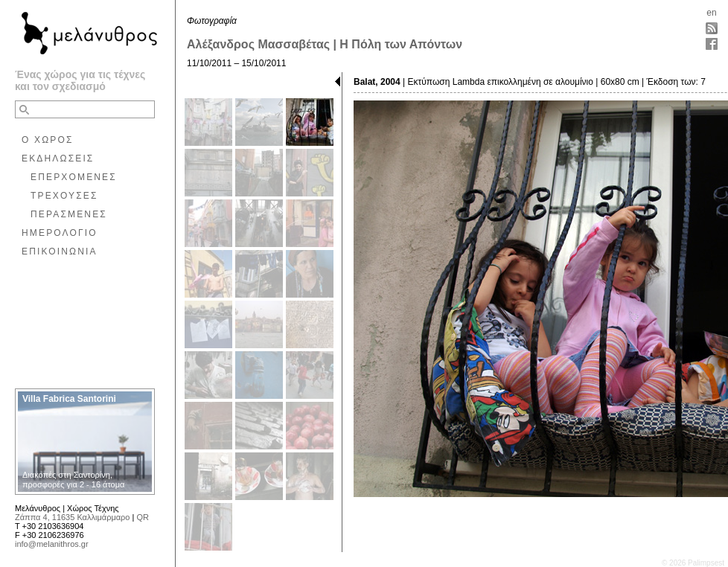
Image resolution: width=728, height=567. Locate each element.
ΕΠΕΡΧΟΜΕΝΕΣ (74, 177)
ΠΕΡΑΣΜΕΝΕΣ (69, 214)
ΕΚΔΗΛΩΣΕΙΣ (58, 158)
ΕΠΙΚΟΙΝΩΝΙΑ (60, 252)
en (711, 13)
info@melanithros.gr (52, 544)
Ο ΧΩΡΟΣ (48, 140)
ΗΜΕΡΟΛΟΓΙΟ (60, 233)
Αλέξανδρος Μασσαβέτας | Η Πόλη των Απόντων (325, 44)
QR (143, 517)
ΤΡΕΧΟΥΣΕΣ (64, 196)
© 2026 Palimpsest (693, 563)
